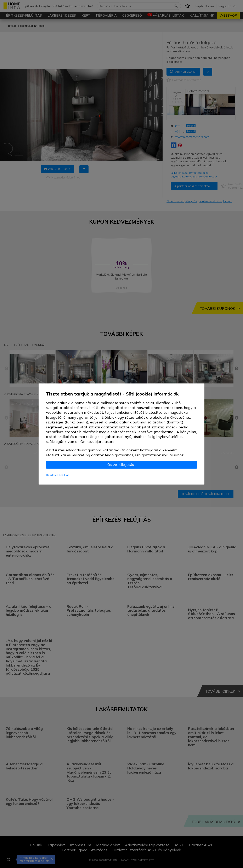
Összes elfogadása (121, 465)
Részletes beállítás (58, 475)
